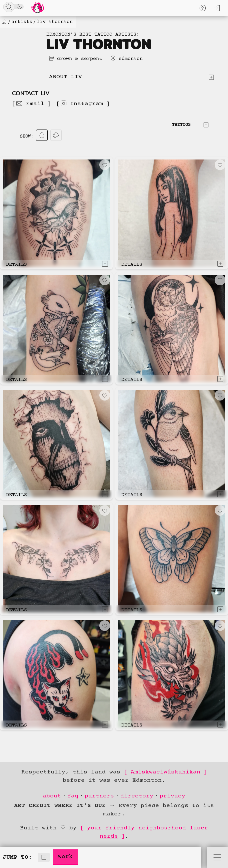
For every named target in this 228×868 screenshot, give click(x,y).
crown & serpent (79, 59)
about (52, 796)
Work (65, 857)
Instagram (81, 104)
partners (99, 796)
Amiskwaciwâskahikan (165, 772)
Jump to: (26, 857)
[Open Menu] (217, 857)
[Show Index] (44, 857)
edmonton (131, 59)
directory (137, 796)
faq (73, 796)
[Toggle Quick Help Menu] (203, 8)
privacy (172, 796)
